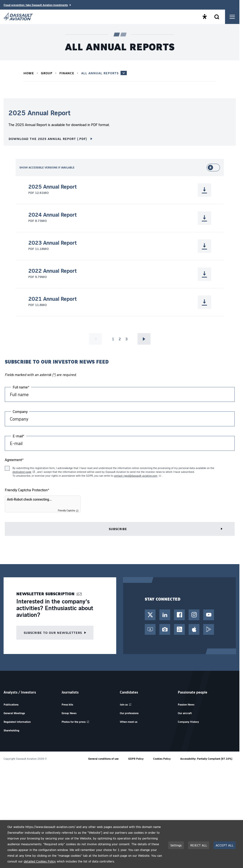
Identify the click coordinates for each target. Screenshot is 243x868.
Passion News (186, 704)
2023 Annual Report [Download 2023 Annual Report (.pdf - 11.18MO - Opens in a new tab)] (52, 243)
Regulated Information (17, 722)
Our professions (129, 713)
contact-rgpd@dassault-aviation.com (136, 476)
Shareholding (11, 730)
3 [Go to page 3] (126, 339)
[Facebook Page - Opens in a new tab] (179, 615)
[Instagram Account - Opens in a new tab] (194, 615)
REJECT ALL (199, 845)
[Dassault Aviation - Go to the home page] (18, 17)
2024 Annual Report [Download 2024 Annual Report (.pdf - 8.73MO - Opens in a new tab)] (52, 215)
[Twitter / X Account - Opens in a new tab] (150, 615)
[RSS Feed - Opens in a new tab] (179, 629)
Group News (69, 713)
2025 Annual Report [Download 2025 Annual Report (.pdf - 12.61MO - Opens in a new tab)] (52, 187)
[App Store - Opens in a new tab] (194, 629)
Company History (188, 722)
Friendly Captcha (66, 511)
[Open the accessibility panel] (205, 17)
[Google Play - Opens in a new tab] (209, 629)
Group (47, 73)
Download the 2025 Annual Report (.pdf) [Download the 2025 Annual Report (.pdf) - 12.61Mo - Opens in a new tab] (48, 139)
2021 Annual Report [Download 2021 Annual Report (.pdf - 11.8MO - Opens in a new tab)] (52, 299)
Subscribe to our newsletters (53, 633)
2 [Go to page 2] (120, 339)
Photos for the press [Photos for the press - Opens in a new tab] (74, 722)
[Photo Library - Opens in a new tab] (165, 629)
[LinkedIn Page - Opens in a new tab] (165, 615)
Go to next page (144, 339)
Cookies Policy (162, 759)
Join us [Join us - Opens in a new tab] (124, 704)
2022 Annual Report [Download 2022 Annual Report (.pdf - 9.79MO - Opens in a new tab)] (52, 271)
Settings (176, 845)
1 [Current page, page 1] (113, 339)
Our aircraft (185, 713)
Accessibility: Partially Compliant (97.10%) (206, 759)
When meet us (129, 722)
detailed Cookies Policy (40, 861)
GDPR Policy (136, 759)
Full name (21, 387)
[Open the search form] (217, 17)
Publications (11, 704)
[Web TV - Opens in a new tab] (150, 629)
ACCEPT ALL (225, 845)
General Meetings (14, 713)
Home (29, 73)
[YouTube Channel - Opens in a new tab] (209, 615)
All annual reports (100, 73)
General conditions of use (103, 759)
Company (20, 411)
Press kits (67, 704)
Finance (67, 73)
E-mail (19, 436)
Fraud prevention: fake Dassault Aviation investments (36, 5)
